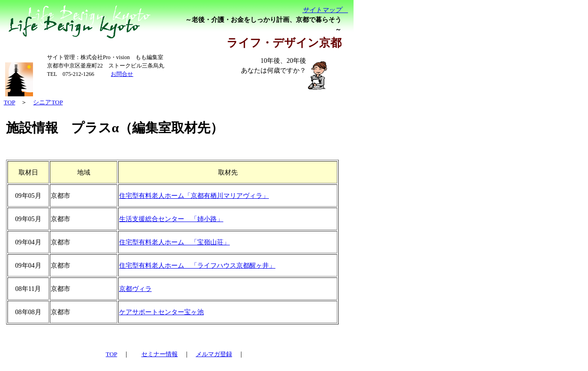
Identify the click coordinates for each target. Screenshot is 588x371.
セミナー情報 (160, 354)
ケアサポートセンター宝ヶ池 (161, 312)
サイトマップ (325, 10)
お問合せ (122, 74)
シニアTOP (48, 102)
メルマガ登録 (214, 354)
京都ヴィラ (135, 289)
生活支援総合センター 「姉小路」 (171, 219)
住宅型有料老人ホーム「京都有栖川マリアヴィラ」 (194, 196)
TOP (111, 354)
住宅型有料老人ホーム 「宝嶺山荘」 (174, 242)
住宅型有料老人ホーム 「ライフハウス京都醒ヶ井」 (197, 266)
